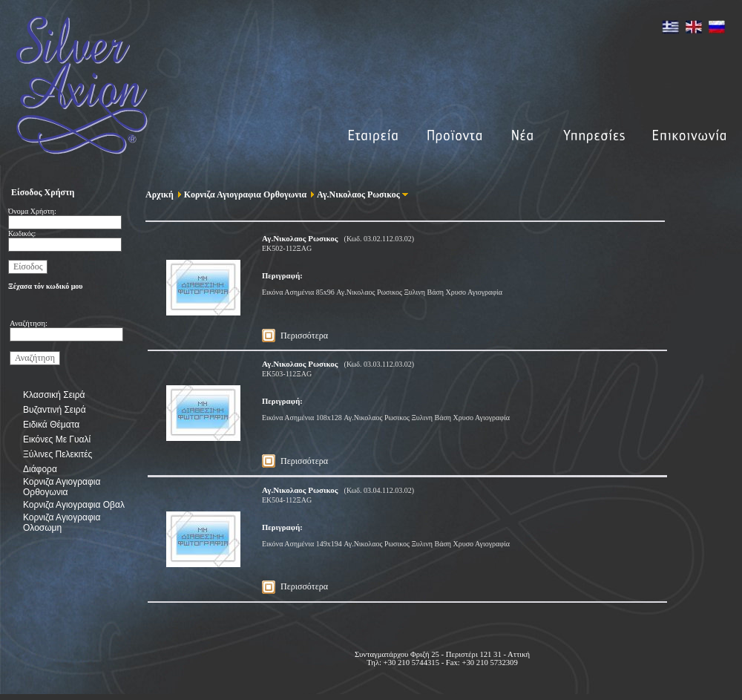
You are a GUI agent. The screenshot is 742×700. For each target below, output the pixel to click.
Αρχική (160, 194)
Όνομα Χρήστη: (32, 211)
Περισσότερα (304, 336)
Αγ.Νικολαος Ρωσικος (357, 194)
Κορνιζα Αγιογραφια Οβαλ (74, 505)
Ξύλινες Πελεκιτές (58, 454)
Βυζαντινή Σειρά (55, 410)
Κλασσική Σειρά (54, 395)
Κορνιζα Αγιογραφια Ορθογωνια (62, 487)
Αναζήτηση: (29, 323)
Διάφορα (40, 469)
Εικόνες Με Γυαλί (57, 439)
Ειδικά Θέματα (51, 425)
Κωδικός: (22, 233)
